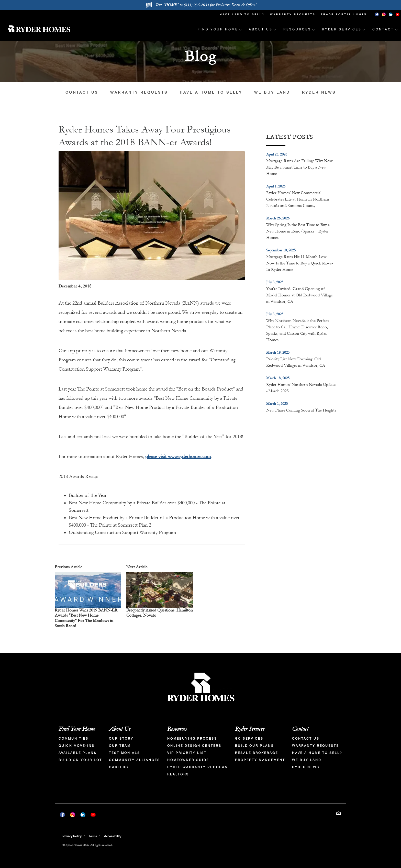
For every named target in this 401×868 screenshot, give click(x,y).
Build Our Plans (254, 746)
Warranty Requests (293, 14)
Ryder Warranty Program (198, 767)
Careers (119, 767)
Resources (177, 729)
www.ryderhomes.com (189, 457)
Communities (74, 739)
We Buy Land (272, 92)
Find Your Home (77, 729)
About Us (120, 729)
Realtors (178, 774)
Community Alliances (135, 760)
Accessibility (113, 836)
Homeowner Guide (188, 760)
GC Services (249, 739)
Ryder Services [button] (342, 29)
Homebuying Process (192, 739)
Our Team (120, 746)
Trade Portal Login (344, 14)
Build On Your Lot (80, 760)
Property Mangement (260, 760)
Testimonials (125, 753)
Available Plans (78, 753)
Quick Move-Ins (77, 746)
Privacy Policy (72, 836)
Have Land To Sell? (242, 14)
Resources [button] (297, 29)
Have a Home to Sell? (211, 92)
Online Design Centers (194, 746)
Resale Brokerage (257, 753)
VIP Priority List (187, 753)
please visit (157, 457)
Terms (93, 836)
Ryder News (319, 92)
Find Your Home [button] (218, 29)
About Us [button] (261, 29)
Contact (300, 729)
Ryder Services (250, 729)
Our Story (121, 739)
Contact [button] (383, 29)
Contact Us (82, 92)
